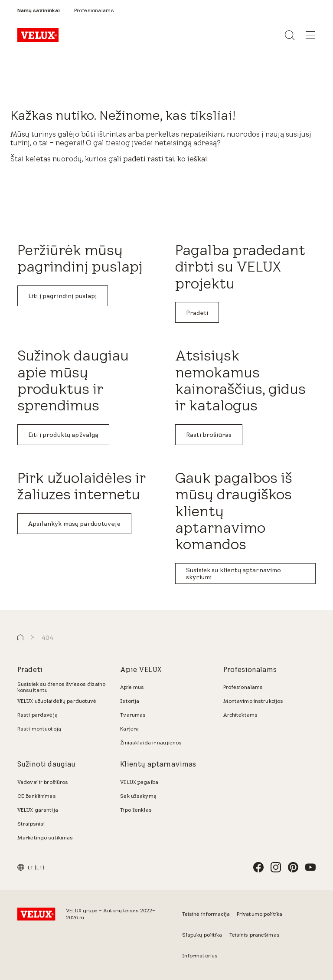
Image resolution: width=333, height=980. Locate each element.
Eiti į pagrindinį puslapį (63, 296)
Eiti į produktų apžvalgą (63, 435)
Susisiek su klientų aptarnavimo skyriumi (233, 574)
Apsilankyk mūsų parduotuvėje (74, 524)
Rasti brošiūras (209, 435)
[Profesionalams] (94, 10)
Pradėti (197, 313)
